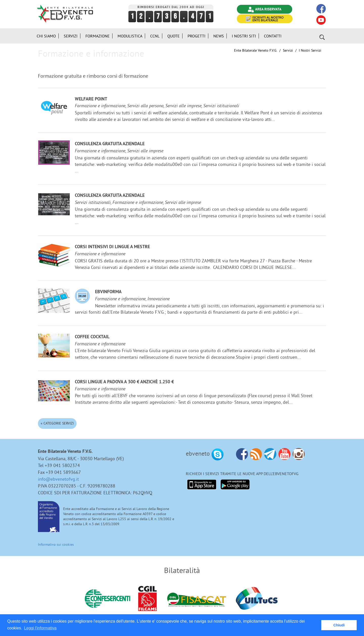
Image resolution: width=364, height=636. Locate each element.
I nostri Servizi (310, 50)
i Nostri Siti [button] (244, 36)
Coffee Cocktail (92, 337)
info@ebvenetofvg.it (58, 479)
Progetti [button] (197, 36)
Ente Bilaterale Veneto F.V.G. (256, 50)
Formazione (98, 36)
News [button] (219, 36)
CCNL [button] (155, 36)
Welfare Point (91, 99)
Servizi (288, 50)
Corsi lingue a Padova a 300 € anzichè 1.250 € (124, 382)
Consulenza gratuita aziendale (110, 144)
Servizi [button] (71, 36)
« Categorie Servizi (57, 423)
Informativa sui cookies (56, 544)
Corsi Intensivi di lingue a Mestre (112, 247)
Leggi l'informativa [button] (40, 628)
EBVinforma (108, 292)
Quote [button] (174, 36)
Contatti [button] (273, 36)
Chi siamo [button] (46, 36)
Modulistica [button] (130, 36)
